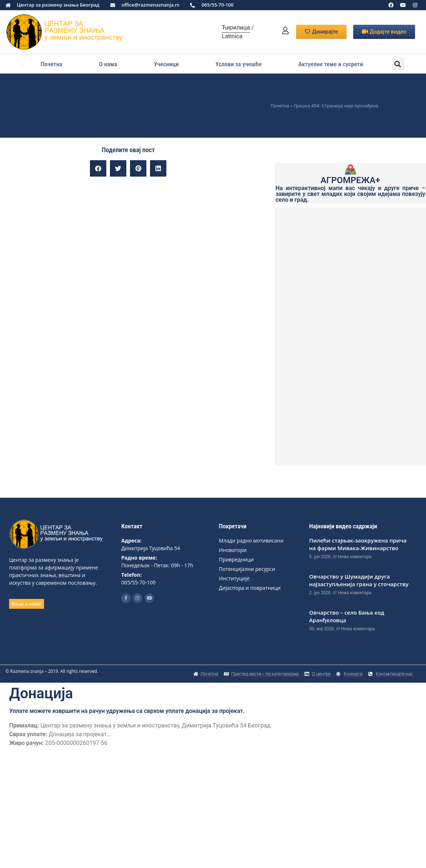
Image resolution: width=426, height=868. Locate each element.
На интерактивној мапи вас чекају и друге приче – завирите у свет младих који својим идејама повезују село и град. (350, 194)
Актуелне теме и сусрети (331, 64)
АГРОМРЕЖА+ (350, 180)
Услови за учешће (239, 64)
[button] (398, 64)
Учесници (166, 64)
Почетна (51, 64)
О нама (108, 64)
